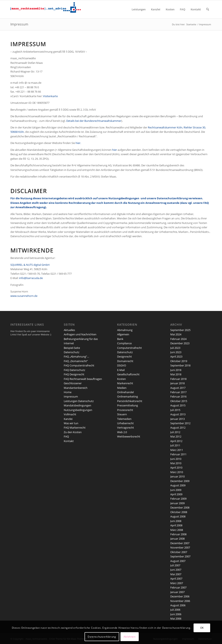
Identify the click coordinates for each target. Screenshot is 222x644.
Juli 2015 (175, 410)
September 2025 (180, 330)
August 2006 (178, 605)
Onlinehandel (125, 392)
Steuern (122, 414)
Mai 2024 (176, 334)
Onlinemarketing (128, 396)
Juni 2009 (176, 490)
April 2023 (176, 356)
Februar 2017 (178, 392)
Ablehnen (130, 637)
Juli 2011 (175, 445)
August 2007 (178, 561)
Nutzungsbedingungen (124, 198)
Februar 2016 (178, 396)
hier (115, 150)
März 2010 (177, 472)
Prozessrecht (125, 410)
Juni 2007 (176, 570)
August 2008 (178, 516)
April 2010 (176, 468)
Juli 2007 (175, 565)
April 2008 (176, 525)
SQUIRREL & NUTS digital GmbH (30, 265)
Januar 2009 (177, 503)
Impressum (19, 24)
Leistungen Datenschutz (79, 401)
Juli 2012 (175, 432)
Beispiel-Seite (72, 348)
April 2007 (176, 579)
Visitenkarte (50, 96)
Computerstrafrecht (129, 348)
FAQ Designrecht (74, 374)
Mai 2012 (176, 436)
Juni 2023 (176, 352)
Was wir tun (71, 423)
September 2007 (180, 556)
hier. (78, 143)
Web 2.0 (122, 432)
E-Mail (121, 370)
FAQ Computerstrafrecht (79, 365)
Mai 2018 (176, 374)
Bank (120, 339)
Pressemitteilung (128, 405)
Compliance (124, 343)
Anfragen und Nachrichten (80, 334)
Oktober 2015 (179, 401)
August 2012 (178, 428)
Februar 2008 (178, 534)
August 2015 (178, 405)
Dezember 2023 (180, 343)
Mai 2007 (176, 574)
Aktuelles (69, 330)
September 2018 (180, 365)
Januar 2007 (177, 592)
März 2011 (177, 450)
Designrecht (124, 356)
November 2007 (180, 547)
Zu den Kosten (73, 432)
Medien (122, 388)
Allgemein (123, 334)
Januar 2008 (177, 539)
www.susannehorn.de (24, 296)
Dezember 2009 (180, 481)
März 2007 (177, 583)
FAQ (66, 436)
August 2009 (178, 485)
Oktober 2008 (179, 512)
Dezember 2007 (180, 543)
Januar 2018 (177, 383)
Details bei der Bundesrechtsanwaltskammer (94, 121)
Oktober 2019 (179, 361)
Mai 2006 (176, 619)
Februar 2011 (178, 454)
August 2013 (178, 414)
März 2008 (177, 530)
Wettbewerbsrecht (129, 436)
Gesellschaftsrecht (128, 374)
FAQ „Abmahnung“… (76, 356)
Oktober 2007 (179, 552)
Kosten (121, 379)
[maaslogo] (46, 9)
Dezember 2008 (180, 507)
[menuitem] (139, 9)
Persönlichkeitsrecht (130, 401)
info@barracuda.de (31, 278)
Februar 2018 (178, 379)
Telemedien (124, 419)
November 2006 (180, 601)
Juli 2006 (175, 610)
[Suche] (208, 9)
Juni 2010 (176, 459)
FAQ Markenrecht (75, 428)
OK (202, 628)
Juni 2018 (176, 370)
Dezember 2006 (180, 596)
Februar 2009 (178, 499)
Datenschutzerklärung (173, 198)
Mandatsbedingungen (77, 405)
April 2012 (176, 441)
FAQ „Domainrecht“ (76, 361)
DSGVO (122, 365)
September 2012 (180, 423)
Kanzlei (68, 419)
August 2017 (178, 388)
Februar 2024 (178, 339)
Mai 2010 (176, 463)
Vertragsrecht (126, 428)
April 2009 (176, 494)
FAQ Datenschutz (74, 370)
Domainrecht (125, 361)
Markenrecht (125, 383)
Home (68, 392)
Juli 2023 (175, 348)
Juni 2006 (176, 614)
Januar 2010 (177, 476)
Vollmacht (70, 414)
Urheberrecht (125, 423)
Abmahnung (125, 330)
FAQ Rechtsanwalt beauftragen (83, 379)
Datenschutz (72, 352)
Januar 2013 (177, 419)
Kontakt (69, 441)
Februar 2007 (178, 587)
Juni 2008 (176, 521)
